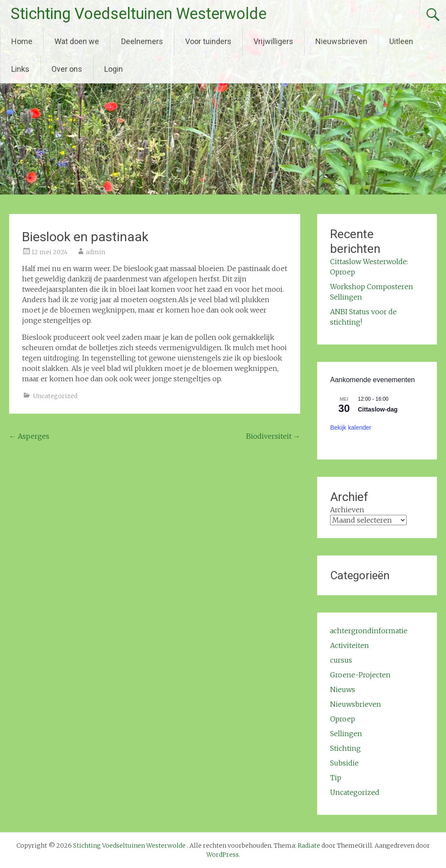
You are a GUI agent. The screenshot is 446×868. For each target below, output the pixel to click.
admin (95, 252)
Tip (336, 778)
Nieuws (343, 689)
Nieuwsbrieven (341, 41)
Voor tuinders (208, 41)
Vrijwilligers (273, 41)
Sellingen (346, 734)
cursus (341, 660)
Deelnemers (142, 41)
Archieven (347, 510)
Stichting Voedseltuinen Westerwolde (139, 14)
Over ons (67, 69)
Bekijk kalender (351, 428)
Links (20, 69)
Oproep (343, 719)
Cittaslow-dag (378, 409)
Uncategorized (55, 396)
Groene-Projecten (360, 675)
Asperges (29, 436)
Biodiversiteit (273, 436)
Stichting (345, 748)
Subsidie (344, 763)
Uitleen (401, 41)
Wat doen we (77, 41)
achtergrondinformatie (369, 631)
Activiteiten (350, 645)
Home (22, 41)
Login (114, 69)
